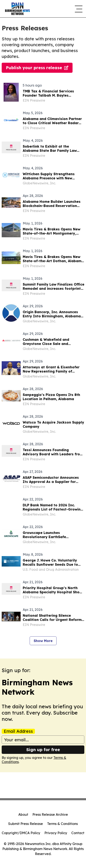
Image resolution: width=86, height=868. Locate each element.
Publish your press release (37, 68)
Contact (78, 833)
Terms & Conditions (62, 824)
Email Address (18, 731)
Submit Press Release (26, 824)
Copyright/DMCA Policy (21, 833)
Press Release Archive (50, 814)
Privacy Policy (56, 833)
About (23, 814)
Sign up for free (43, 750)
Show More (43, 641)
